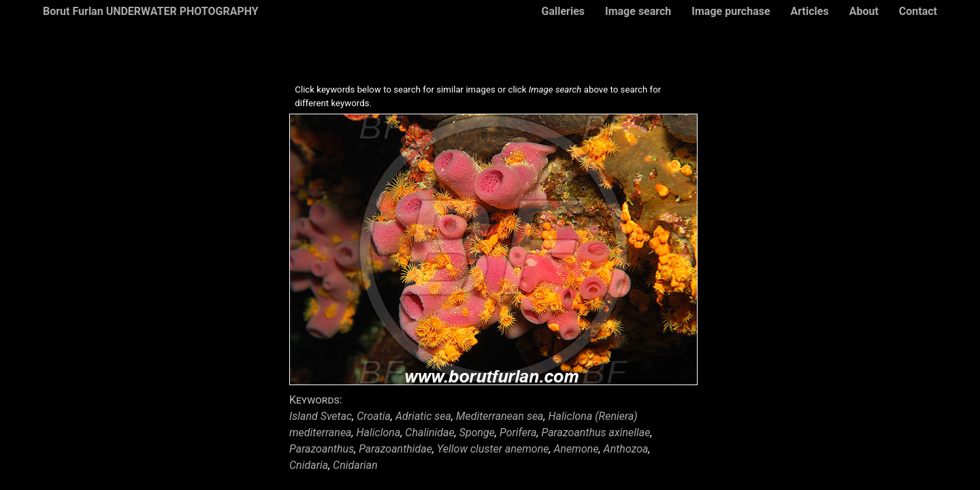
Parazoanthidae (395, 449)
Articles (810, 11)
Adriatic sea (423, 416)
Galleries (563, 11)
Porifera (518, 432)
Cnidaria (309, 465)
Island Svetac (321, 416)
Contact (918, 11)
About (864, 11)
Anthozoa (626, 449)
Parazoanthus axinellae (595, 432)
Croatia (374, 416)
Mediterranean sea (500, 416)
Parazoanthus (322, 449)
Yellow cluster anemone (493, 449)
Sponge (477, 432)
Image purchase (731, 11)
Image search (638, 11)
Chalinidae (429, 432)
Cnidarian (355, 465)
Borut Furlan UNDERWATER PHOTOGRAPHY (151, 11)
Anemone (576, 449)
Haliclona (379, 432)
